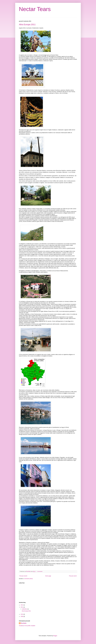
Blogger (55, 636)
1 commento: (40, 571)
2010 (22, 614)
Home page (48, 576)
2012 (22, 605)
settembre (25, 609)
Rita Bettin (24, 623)
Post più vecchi (73, 576)
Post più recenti (23, 576)
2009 (22, 616)
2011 (22, 607)
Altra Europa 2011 (27, 24)
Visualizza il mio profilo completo (27, 626)
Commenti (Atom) (28, 579)
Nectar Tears (35, 9)
